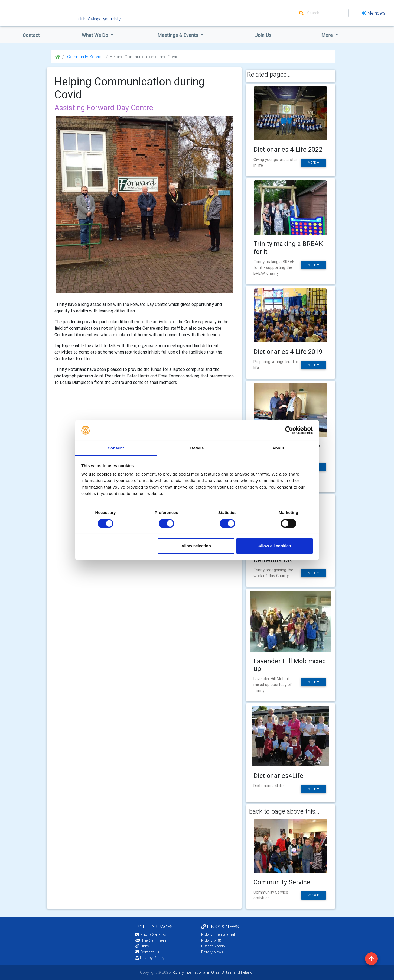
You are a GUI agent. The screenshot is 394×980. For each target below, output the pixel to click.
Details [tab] (197, 448)
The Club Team (151, 940)
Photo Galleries (151, 934)
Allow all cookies (274, 546)
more (313, 163)
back (314, 895)
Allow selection (196, 546)
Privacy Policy (150, 958)
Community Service (85, 57)
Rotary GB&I (212, 940)
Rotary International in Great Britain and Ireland (212, 972)
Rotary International (218, 934)
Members (374, 13)
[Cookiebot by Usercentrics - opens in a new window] (289, 430)
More (328, 35)
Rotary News (212, 952)
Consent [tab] (116, 448)
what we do (96, 35)
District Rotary (213, 946)
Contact (31, 35)
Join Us (263, 35)
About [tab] (278, 448)
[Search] (327, 13)
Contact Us (147, 952)
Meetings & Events (178, 35)
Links (142, 946)
